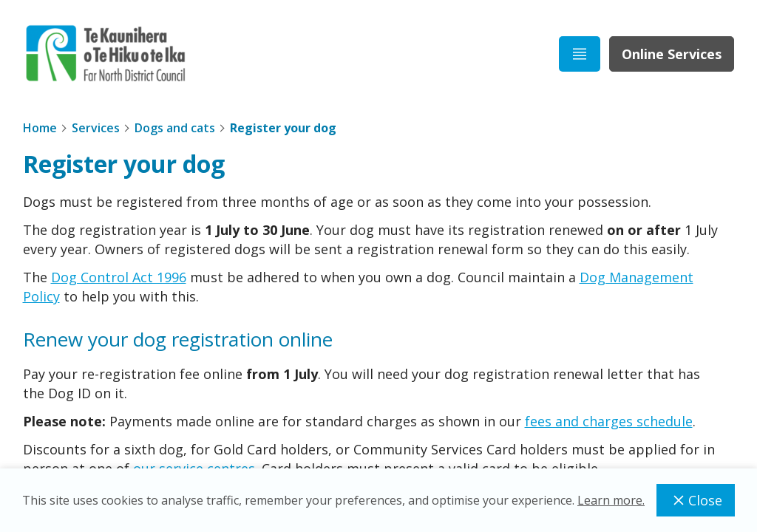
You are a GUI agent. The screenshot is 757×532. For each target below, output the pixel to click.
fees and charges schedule (609, 421)
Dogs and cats (175, 128)
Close (696, 500)
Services (96, 128)
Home (40, 128)
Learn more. (611, 500)
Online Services (672, 54)
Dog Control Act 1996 (119, 277)
